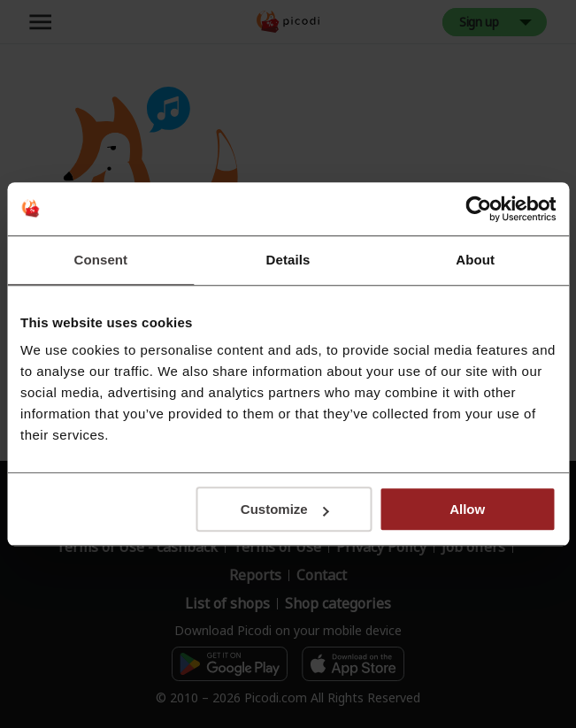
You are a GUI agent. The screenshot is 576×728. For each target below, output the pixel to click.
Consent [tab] (100, 260)
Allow (467, 509)
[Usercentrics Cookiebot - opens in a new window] (478, 209)
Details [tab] (288, 260)
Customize (285, 509)
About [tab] (475, 260)
